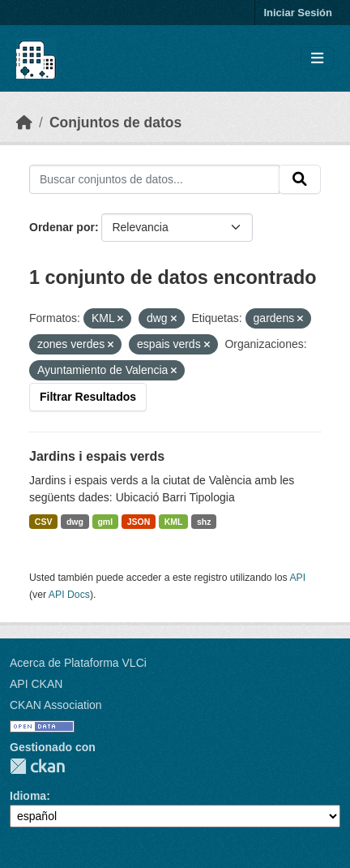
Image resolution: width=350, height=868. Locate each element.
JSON (139, 522)
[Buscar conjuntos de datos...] (154, 179)
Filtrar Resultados (88, 397)
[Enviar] (300, 179)
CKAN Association (56, 705)
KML (174, 522)
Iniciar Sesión (298, 13)
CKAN (37, 766)
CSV (44, 522)
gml (105, 522)
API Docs (69, 595)
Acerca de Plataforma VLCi (78, 663)
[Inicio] (24, 122)
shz (204, 522)
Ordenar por (62, 227)
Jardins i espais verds (97, 456)
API (297, 578)
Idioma (28, 796)
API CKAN (36, 684)
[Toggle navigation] (317, 59)
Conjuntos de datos (115, 122)
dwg (75, 522)
